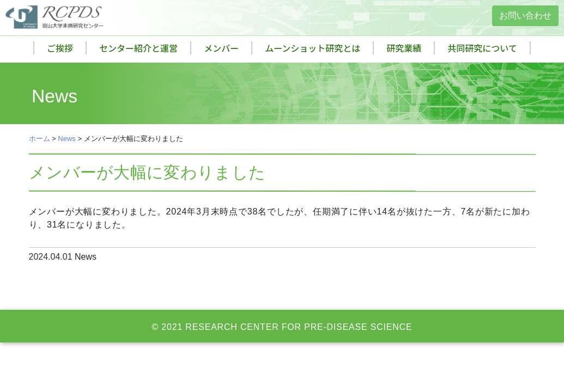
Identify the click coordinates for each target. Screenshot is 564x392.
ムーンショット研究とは (313, 48)
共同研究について (482, 48)
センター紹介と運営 (138, 48)
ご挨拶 (60, 48)
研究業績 (404, 48)
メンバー (221, 48)
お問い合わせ (525, 16)
